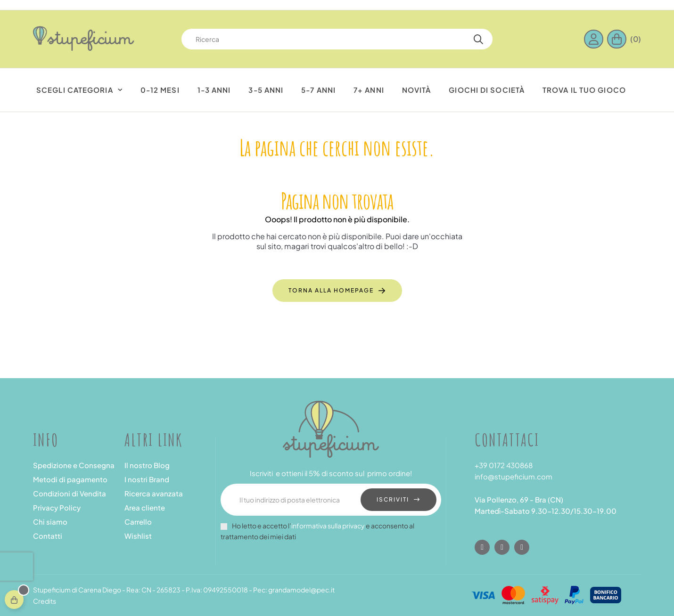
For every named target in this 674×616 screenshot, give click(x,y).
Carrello (138, 522)
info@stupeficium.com (514, 476)
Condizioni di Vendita (70, 493)
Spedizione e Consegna (74, 465)
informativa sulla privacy (328, 526)
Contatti (48, 536)
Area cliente (145, 507)
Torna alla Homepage (331, 290)
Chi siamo (50, 522)
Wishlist (138, 536)
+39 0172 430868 (504, 465)
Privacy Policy (57, 507)
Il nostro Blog (147, 465)
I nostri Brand (147, 479)
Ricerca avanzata (154, 493)
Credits (45, 601)
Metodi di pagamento (70, 479)
